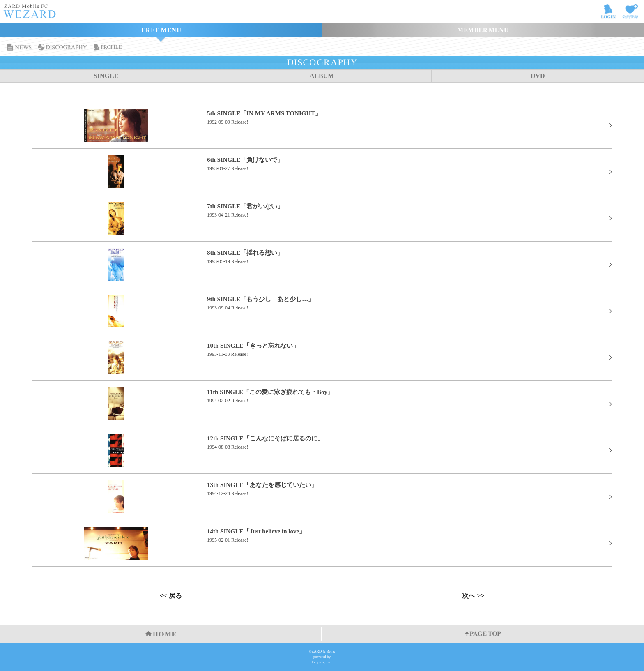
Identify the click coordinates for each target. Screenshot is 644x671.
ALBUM (322, 76)
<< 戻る (170, 596)
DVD (538, 76)
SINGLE (106, 76)
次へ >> (473, 596)
